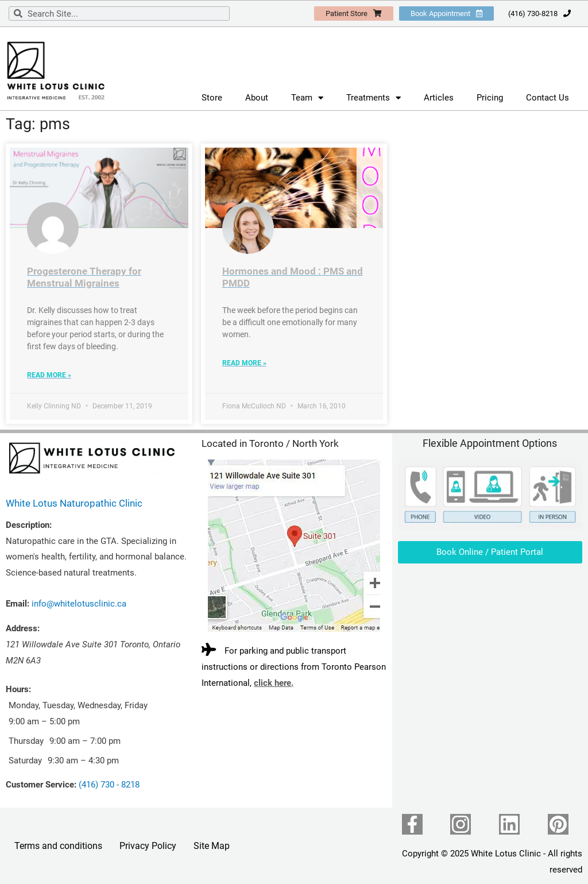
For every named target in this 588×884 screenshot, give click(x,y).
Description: (29, 525)
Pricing (490, 98)
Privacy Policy (148, 846)
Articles (439, 98)
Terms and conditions (58, 846)
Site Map (212, 846)
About (257, 98)
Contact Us (548, 98)
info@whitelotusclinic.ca (79, 604)
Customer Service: (41, 785)
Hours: (18, 689)
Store (212, 98)
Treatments (374, 98)
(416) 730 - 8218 (109, 785)
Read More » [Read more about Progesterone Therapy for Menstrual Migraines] (49, 375)
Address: (23, 628)
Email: (18, 604)
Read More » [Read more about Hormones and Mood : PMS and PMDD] (244, 363)
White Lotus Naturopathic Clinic (74, 503)
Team (307, 98)
